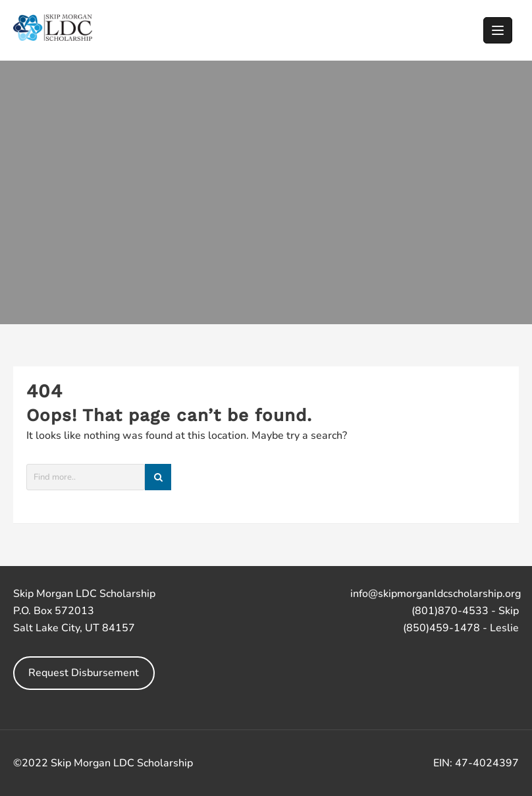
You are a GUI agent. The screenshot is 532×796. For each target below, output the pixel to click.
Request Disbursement (84, 673)
